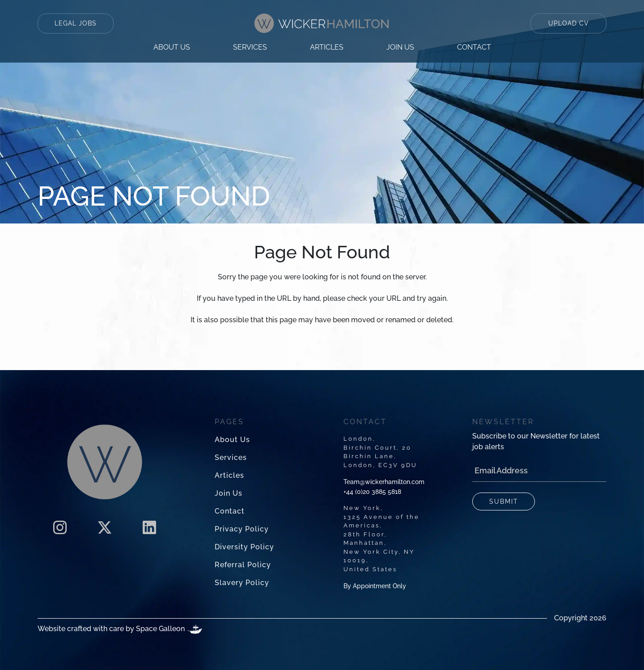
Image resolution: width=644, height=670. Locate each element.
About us (172, 47)
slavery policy (242, 583)
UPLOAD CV (569, 23)
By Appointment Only (375, 586)
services (250, 47)
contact (474, 47)
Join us (400, 47)
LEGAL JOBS (76, 23)
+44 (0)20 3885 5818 (372, 492)
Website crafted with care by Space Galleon (120, 629)
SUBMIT (504, 501)
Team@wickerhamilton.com (384, 482)
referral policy (243, 565)
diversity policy (244, 547)
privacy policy (242, 529)
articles (327, 47)
